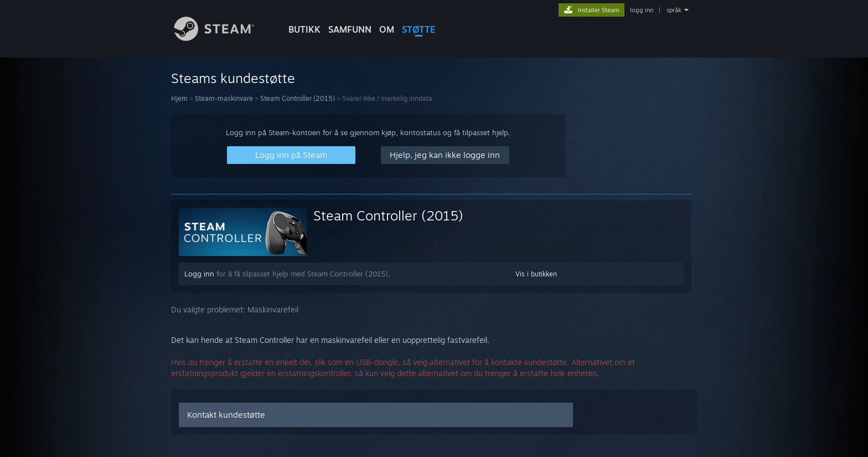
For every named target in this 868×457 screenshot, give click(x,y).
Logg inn (199, 274)
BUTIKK (304, 29)
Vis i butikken (536, 274)
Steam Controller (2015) (298, 98)
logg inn (642, 10)
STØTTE (419, 29)
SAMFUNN (350, 29)
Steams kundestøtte (233, 78)
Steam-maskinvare (224, 98)
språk (674, 10)
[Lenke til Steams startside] (223, 38)
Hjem (179, 98)
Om (387, 29)
